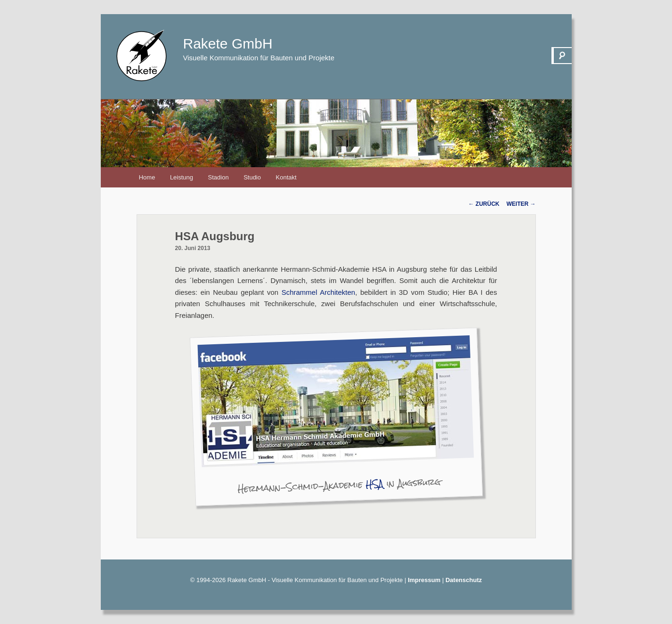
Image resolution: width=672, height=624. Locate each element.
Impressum (424, 580)
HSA (374, 484)
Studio (252, 177)
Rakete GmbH (228, 44)
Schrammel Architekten (319, 292)
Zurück (484, 204)
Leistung (182, 177)
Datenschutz (464, 580)
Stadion (219, 177)
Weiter (521, 204)
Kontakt (286, 177)
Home (147, 177)
